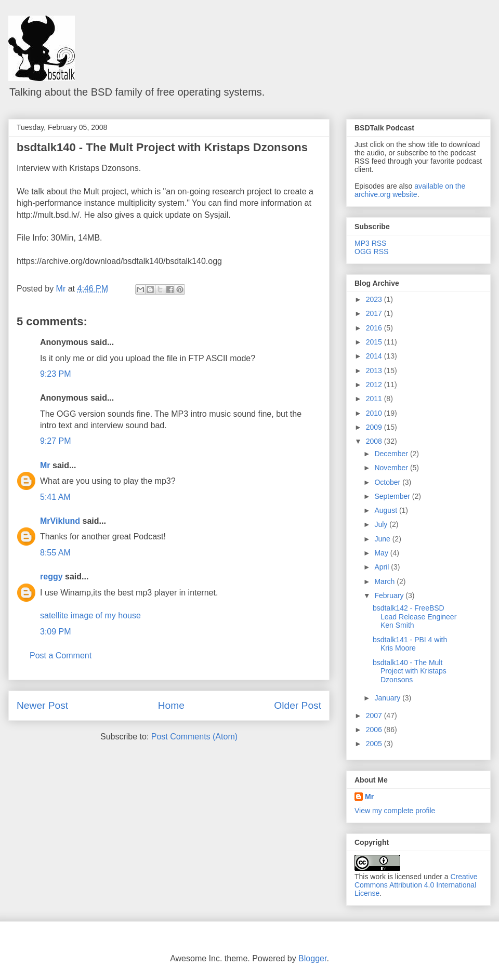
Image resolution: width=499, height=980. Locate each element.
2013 (375, 370)
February (390, 595)
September (393, 496)
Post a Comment (61, 655)
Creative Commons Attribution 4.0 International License (416, 885)
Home (171, 705)
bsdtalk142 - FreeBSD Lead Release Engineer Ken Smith (415, 617)
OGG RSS (371, 251)
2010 (375, 413)
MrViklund (60, 521)
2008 (375, 441)
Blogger (312, 958)
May (382, 553)
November (392, 468)
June (383, 539)
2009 (375, 427)
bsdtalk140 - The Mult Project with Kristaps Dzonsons (162, 147)
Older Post (298, 705)
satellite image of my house (90, 615)
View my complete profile (395, 811)
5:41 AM (55, 497)
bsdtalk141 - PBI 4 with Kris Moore (410, 644)
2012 (375, 385)
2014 (375, 356)
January (388, 698)
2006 (375, 730)
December (392, 454)
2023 (375, 299)
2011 (375, 399)
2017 (375, 313)
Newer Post (42, 705)
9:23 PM (56, 374)
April (383, 567)
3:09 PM (56, 632)
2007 (375, 716)
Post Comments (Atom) (194, 737)
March (385, 581)
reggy (51, 577)
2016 (375, 328)
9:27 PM (56, 441)
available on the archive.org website (410, 190)
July (382, 524)
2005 (375, 744)
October (388, 482)
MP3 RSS (370, 243)
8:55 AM (55, 553)
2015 (375, 342)
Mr (45, 465)
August (386, 510)
